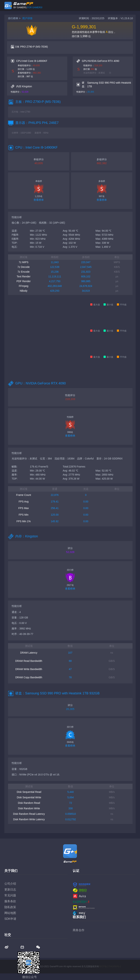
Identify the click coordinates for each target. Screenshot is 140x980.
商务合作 (79, 930)
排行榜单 (13, 18)
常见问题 (10, 895)
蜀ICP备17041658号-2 (110, 966)
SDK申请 (10, 919)
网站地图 (10, 913)
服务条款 (10, 901)
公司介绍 (10, 884)
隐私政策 (10, 907)
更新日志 (10, 890)
